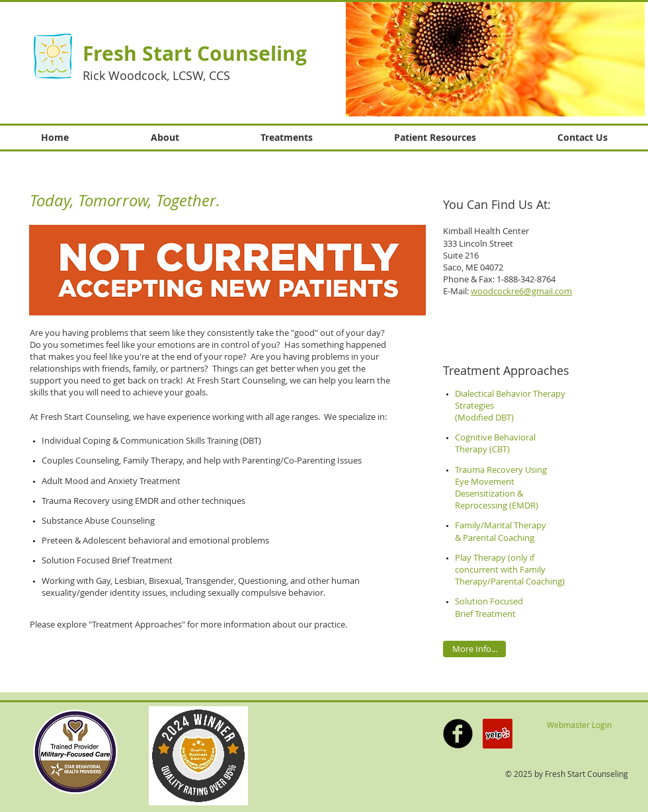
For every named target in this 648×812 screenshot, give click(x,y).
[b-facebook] (458, 734)
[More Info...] (474, 649)
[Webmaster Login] (579, 725)
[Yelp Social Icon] (498, 734)
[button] (495, 59)
